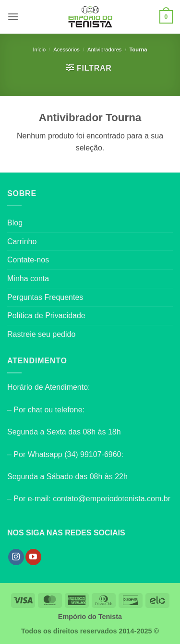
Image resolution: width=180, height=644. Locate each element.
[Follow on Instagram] (16, 557)
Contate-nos (28, 260)
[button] (13, 17)
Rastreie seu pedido (41, 334)
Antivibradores (105, 50)
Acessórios (66, 50)
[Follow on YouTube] (33, 557)
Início (39, 50)
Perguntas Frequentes (45, 297)
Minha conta (28, 279)
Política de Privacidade (46, 316)
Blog (15, 223)
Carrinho (22, 241)
